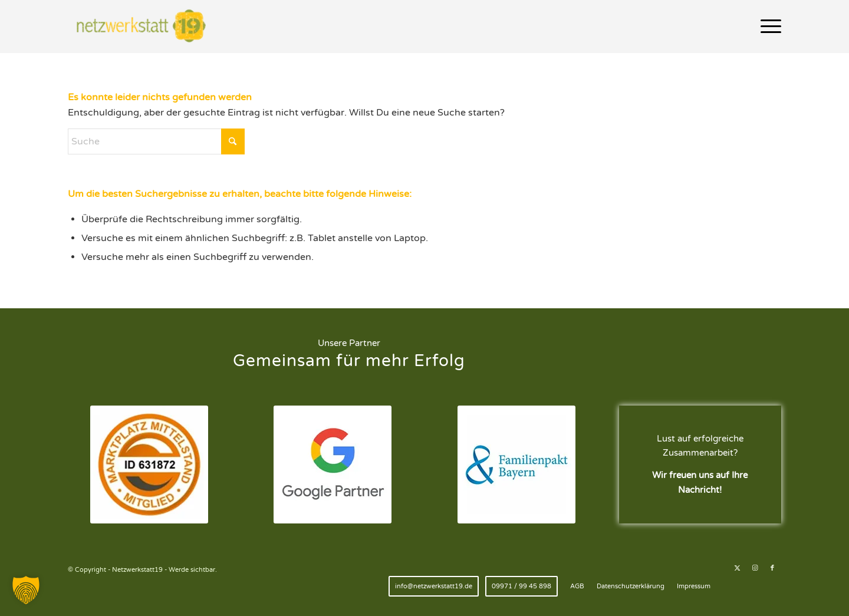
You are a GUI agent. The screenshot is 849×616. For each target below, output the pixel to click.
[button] (26, 590)
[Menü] (767, 27)
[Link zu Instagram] (755, 568)
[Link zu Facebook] (772, 568)
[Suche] (156, 141)
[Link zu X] (737, 568)
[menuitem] (767, 27)
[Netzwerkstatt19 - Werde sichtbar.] (144, 27)
